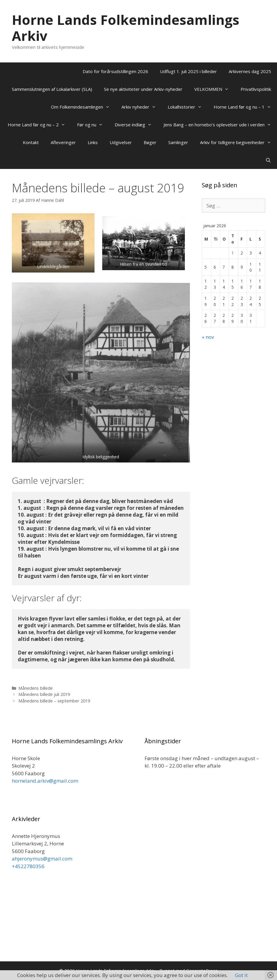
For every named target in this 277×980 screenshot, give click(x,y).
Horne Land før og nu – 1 (245, 107)
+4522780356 (28, 866)
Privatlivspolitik (256, 89)
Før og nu (93, 125)
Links (93, 142)
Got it (241, 975)
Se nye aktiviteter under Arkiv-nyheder (143, 89)
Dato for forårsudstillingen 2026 (115, 71)
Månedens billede (36, 688)
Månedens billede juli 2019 (44, 694)
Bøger (150, 142)
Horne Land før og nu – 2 (39, 125)
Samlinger (178, 142)
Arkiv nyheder (142, 107)
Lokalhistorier (188, 107)
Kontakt (31, 142)
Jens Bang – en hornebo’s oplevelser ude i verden (220, 125)
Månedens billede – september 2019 (54, 701)
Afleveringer (63, 142)
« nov (208, 337)
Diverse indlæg (136, 125)
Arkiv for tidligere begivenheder (238, 142)
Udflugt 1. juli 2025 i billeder (188, 71)
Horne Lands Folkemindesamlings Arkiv (126, 28)
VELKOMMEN (214, 89)
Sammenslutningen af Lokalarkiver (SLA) (52, 89)
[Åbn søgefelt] (268, 160)
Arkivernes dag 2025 (250, 71)
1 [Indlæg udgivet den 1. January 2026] (233, 253)
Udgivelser (121, 142)
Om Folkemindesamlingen (83, 107)
